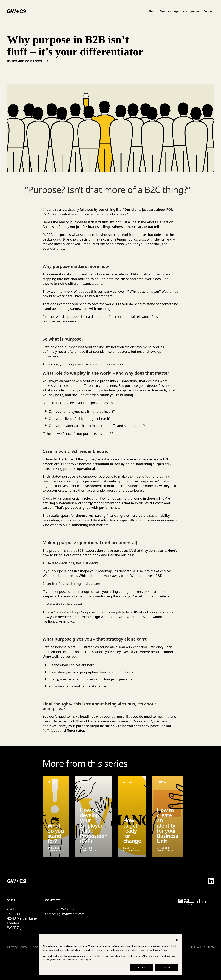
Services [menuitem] (165, 11)
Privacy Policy (160, 950)
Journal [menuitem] (195, 11)
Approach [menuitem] (181, 11)
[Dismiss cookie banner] (177, 940)
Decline (166, 967)
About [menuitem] (152, 11)
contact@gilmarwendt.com (66, 914)
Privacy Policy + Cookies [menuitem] (25, 947)
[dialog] (110, 955)
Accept (142, 967)
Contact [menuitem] (209, 11)
